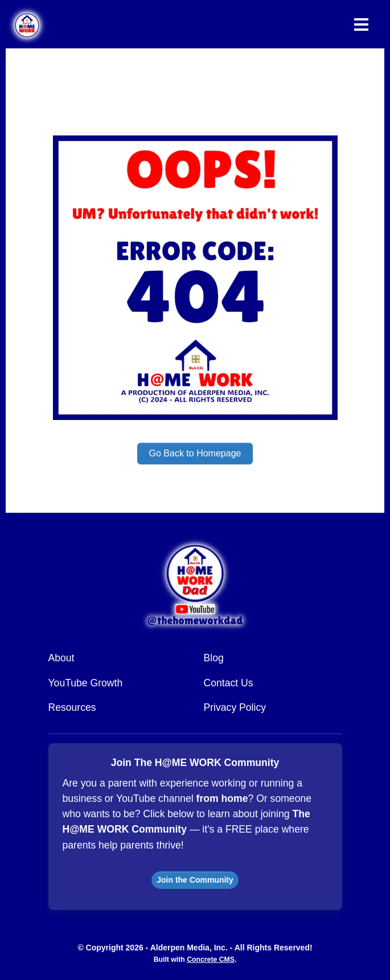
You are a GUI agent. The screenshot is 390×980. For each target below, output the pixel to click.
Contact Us (229, 683)
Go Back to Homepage (195, 453)
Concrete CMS (211, 960)
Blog (214, 658)
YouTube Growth (86, 683)
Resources (72, 707)
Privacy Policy (235, 707)
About (61, 658)
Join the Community (195, 880)
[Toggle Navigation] (361, 24)
